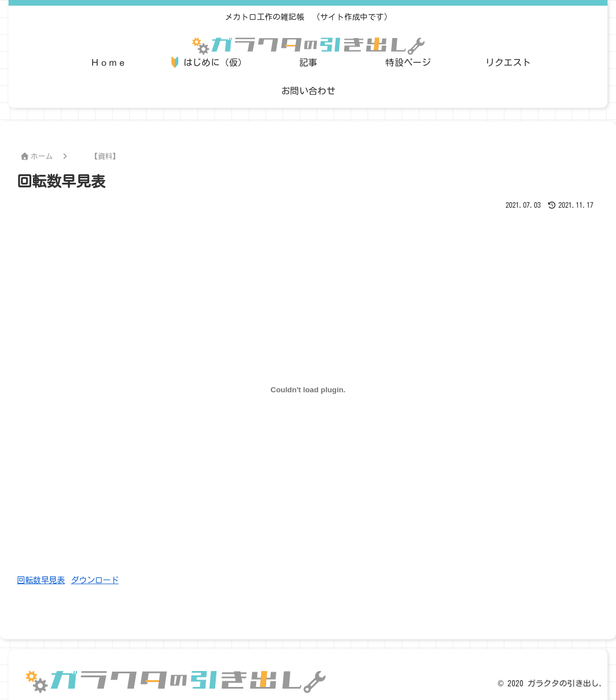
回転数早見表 (41, 580)
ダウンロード (95, 580)
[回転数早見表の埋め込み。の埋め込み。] (308, 389)
